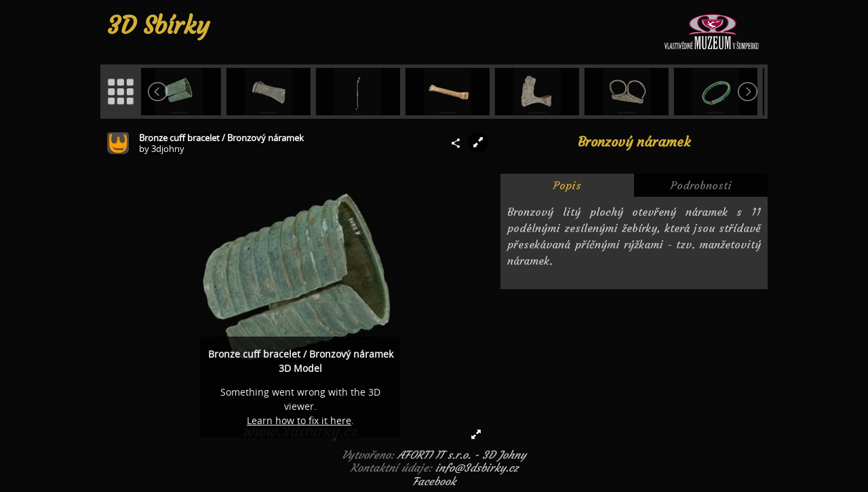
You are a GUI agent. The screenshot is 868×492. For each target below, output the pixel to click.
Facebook (434, 481)
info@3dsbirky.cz (477, 468)
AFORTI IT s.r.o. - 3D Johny (462, 455)
